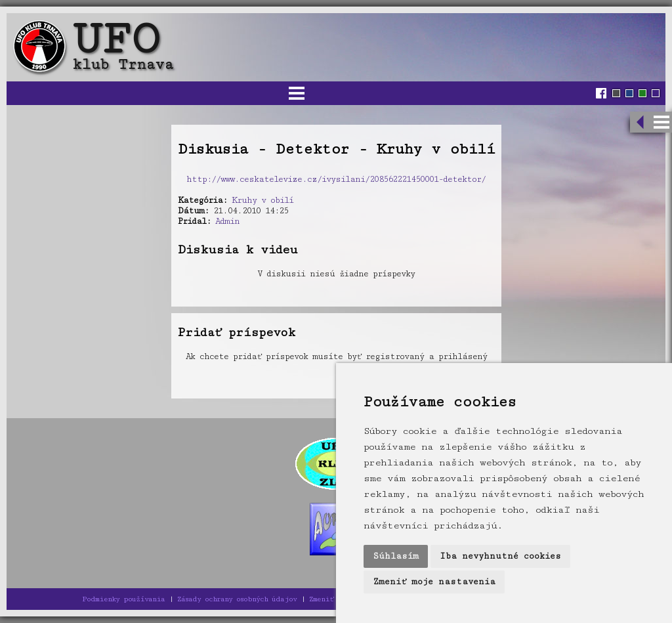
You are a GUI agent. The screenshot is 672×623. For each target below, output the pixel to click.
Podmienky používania (123, 599)
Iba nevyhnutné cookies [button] (500, 556)
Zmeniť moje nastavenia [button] (434, 582)
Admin (227, 221)
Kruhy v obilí (262, 200)
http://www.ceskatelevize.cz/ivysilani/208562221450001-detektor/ (336, 179)
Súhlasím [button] (396, 556)
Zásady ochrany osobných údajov (237, 599)
